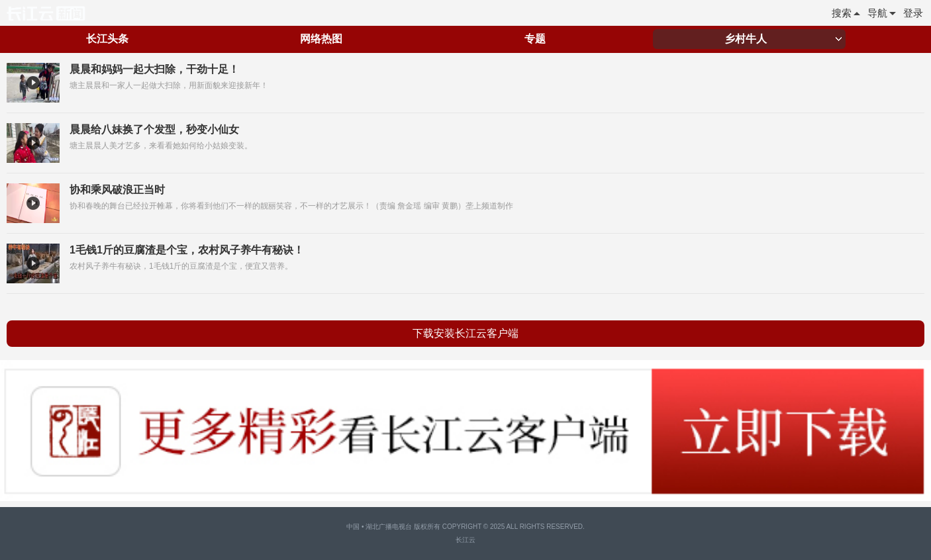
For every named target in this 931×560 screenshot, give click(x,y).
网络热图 (321, 39)
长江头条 (107, 39)
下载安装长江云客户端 (465, 333)
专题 (535, 39)
